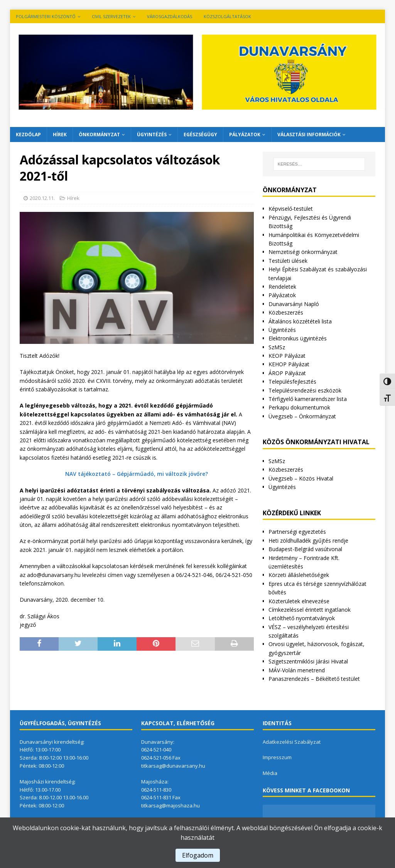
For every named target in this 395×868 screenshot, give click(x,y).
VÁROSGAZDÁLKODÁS (170, 16)
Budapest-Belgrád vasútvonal (305, 549)
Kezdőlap (28, 135)
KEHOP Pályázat (289, 364)
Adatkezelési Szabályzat (292, 742)
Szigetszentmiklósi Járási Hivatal (308, 661)
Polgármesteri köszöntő (46, 16)
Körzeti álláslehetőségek (299, 575)
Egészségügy (200, 135)
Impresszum (277, 757)
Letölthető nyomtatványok (302, 618)
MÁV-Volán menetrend (297, 670)
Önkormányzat (99, 135)
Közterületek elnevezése (299, 601)
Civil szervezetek (111, 16)
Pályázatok (245, 135)
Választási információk (309, 135)
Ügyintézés (152, 135)
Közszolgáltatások (227, 16)
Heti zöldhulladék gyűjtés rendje (308, 541)
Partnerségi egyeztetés (297, 532)
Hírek (60, 135)
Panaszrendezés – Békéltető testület (314, 679)
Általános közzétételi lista (300, 321)
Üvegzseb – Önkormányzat (302, 416)
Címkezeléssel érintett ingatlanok (310, 610)
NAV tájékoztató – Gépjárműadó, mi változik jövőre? (137, 474)
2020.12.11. (42, 198)
